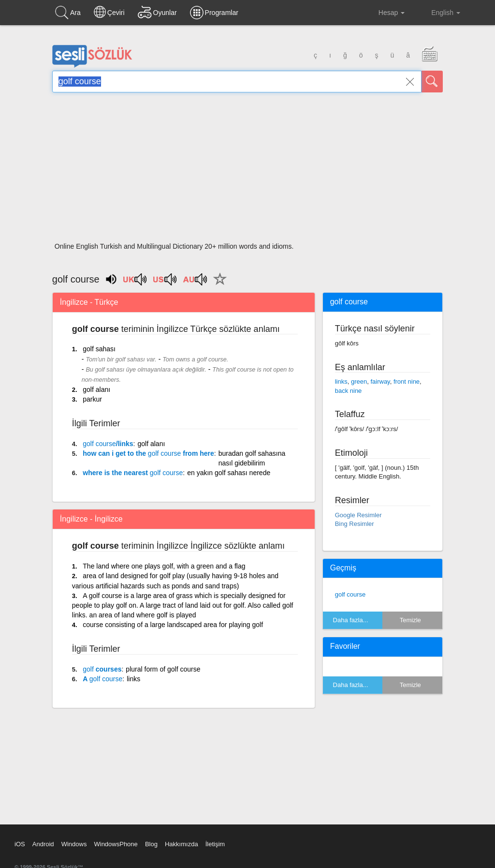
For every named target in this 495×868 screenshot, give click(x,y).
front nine (407, 382)
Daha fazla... (351, 620)
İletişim (215, 844)
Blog (151, 844)
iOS (20, 844)
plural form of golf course (163, 669)
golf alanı (96, 389)
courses (102, 669)
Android (43, 844)
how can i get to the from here (148, 453)
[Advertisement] (247, 170)
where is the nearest (133, 473)
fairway (380, 382)
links (133, 679)
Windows (74, 844)
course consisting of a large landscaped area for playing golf (173, 625)
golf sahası (99, 349)
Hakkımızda (182, 844)
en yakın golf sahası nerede (229, 473)
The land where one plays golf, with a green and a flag (164, 566)
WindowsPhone (116, 844)
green (359, 382)
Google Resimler (358, 515)
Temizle (410, 620)
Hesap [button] (384, 13)
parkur (92, 399)
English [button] (439, 12)
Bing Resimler (355, 524)
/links (108, 444)
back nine (349, 391)
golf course (350, 594)
